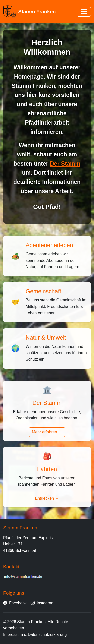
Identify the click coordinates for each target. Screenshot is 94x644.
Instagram (42, 603)
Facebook (15, 603)
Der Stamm (65, 164)
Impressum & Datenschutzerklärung (35, 635)
